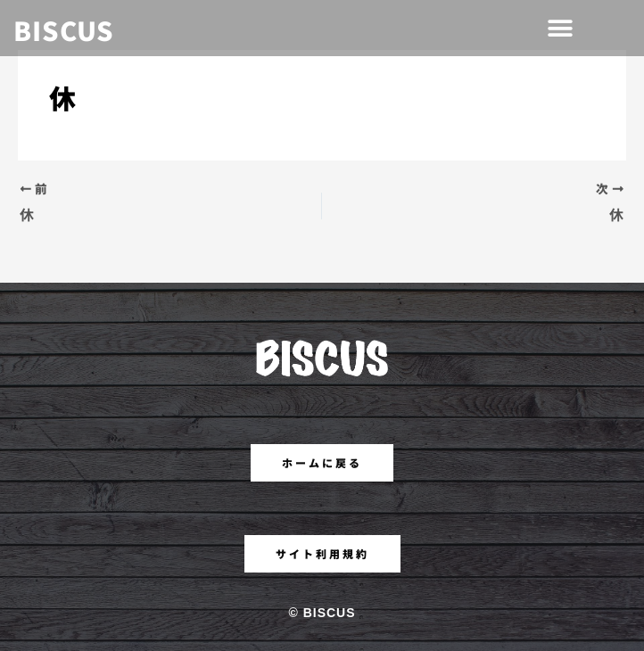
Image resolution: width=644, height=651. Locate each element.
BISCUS (64, 29)
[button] (560, 28)
